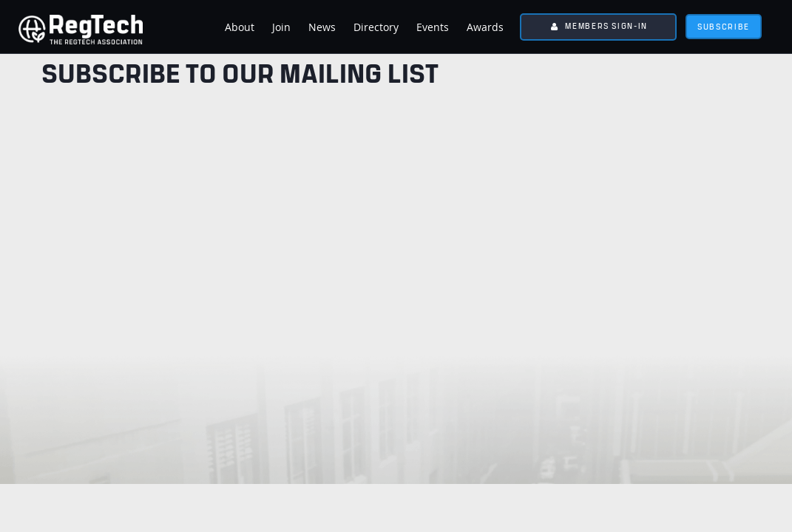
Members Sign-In (606, 25)
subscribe (724, 26)
